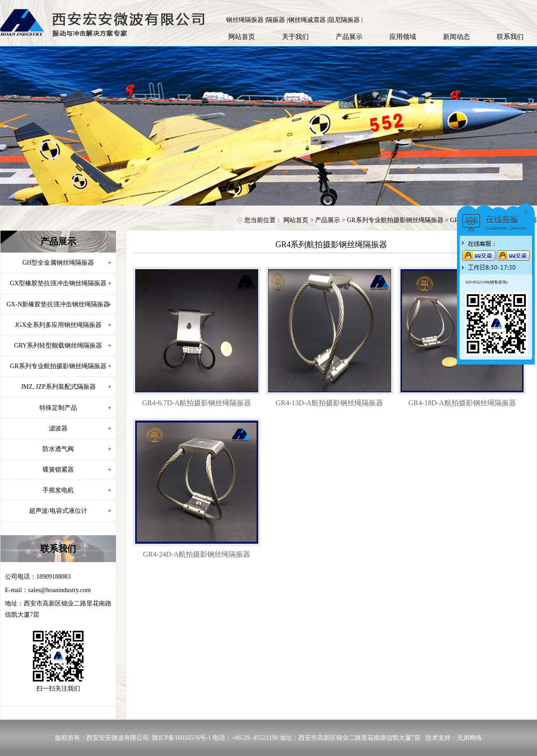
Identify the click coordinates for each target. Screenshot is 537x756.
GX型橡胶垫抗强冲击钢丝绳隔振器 (61, 283)
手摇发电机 (77, 490)
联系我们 (510, 37)
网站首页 (242, 37)
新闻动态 (456, 37)
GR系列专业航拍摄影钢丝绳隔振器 (395, 220)
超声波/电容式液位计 (70, 511)
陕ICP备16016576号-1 (181, 738)
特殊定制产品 (75, 408)
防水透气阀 (77, 449)
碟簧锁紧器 (77, 470)
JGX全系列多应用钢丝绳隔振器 (63, 325)
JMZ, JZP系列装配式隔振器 (66, 387)
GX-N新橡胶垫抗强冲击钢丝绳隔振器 (59, 304)
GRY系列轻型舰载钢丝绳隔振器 (63, 346)
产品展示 (349, 37)
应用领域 (403, 37)
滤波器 (80, 428)
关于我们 (295, 37)
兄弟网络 (469, 738)
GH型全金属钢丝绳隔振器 (67, 263)
